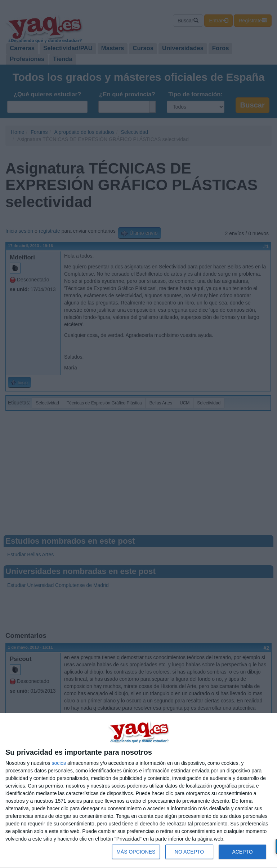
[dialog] (138, 791)
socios (59, 763)
